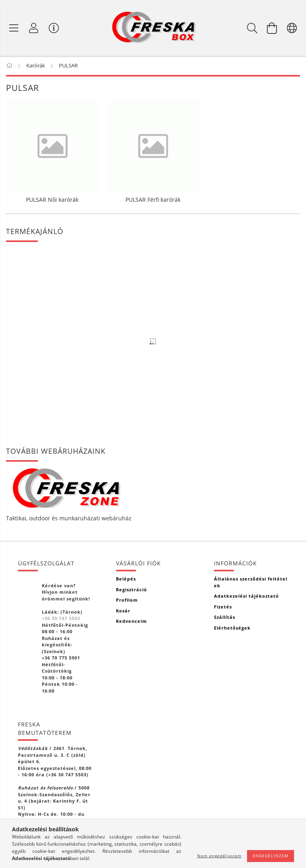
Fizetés (223, 607)
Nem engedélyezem (219, 856)
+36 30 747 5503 (61, 618)
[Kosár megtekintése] (272, 28)
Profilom (127, 600)
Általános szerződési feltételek (251, 582)
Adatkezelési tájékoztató (246, 596)
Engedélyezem (271, 856)
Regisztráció (131, 589)
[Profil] (34, 28)
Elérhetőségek (232, 628)
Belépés (126, 579)
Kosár (123, 611)
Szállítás (225, 617)
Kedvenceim (131, 621)
